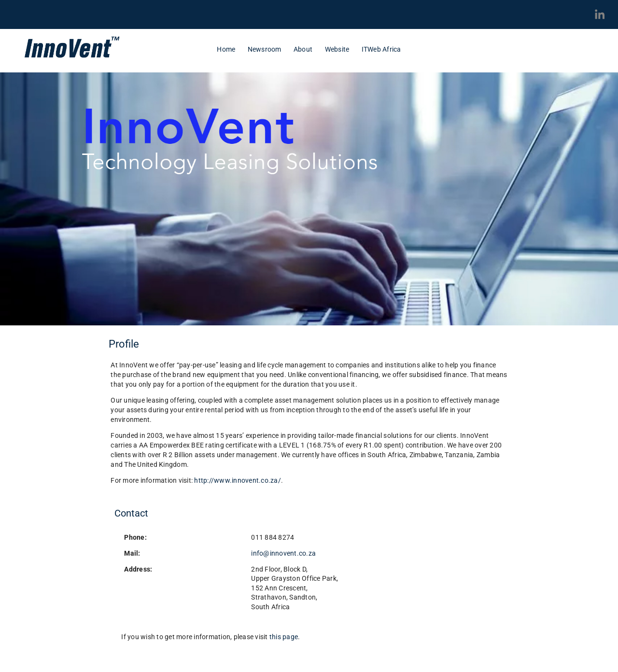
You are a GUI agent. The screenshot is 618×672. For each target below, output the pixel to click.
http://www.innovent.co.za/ (238, 480)
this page (284, 637)
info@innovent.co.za (283, 553)
